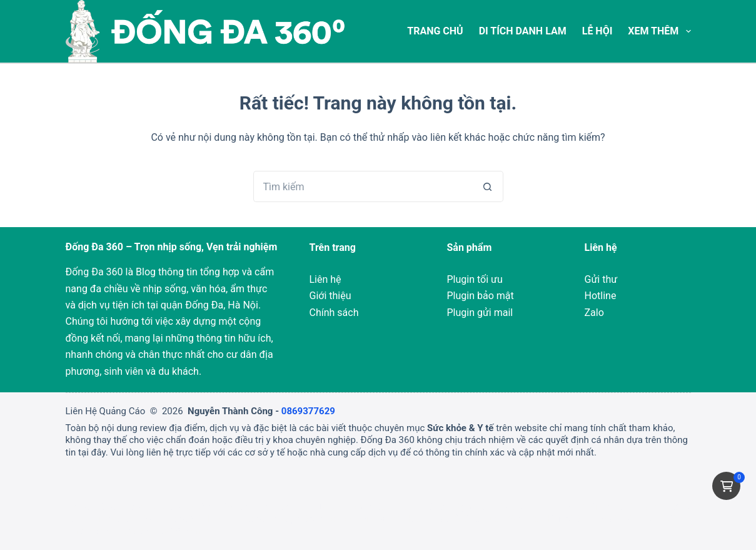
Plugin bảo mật (481, 296)
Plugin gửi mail (480, 313)
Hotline (601, 296)
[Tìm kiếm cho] (363, 186)
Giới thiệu (330, 296)
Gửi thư (601, 279)
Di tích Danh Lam (523, 31)
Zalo (594, 313)
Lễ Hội (597, 31)
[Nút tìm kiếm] (488, 186)
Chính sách (334, 313)
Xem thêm (659, 31)
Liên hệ (325, 279)
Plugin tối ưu (475, 279)
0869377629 (308, 411)
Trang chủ (435, 31)
